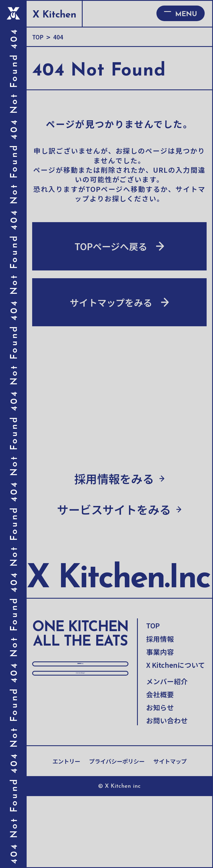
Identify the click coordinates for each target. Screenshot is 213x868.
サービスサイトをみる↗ (80, 773)
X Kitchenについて (176, 737)
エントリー (66, 833)
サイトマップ (170, 833)
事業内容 (160, 724)
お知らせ (160, 779)
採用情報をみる (80, 745)
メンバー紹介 (167, 753)
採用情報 (160, 710)
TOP (153, 697)
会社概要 (160, 766)
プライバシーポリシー (117, 833)
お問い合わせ (167, 792)
